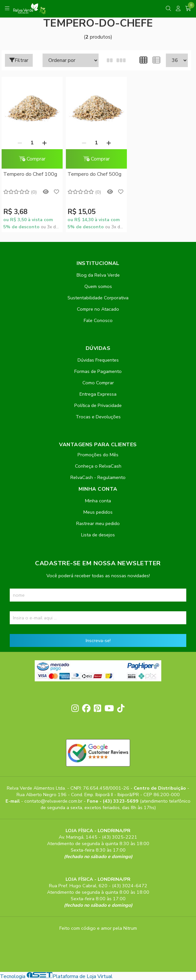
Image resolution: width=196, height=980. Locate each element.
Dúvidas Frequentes (98, 360)
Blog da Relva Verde (98, 275)
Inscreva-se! (98, 640)
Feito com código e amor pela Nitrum (98, 928)
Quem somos (98, 286)
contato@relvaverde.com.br (54, 801)
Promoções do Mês (98, 455)
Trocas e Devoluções (98, 417)
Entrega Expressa (98, 394)
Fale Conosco (98, 320)
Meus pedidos (98, 512)
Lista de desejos (98, 535)
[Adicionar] (44, 143)
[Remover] (20, 143)
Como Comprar (98, 383)
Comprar (32, 159)
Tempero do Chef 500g (94, 174)
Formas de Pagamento (98, 371)
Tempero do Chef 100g (30, 174)
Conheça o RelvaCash (98, 466)
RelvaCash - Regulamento (98, 477)
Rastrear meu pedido (98, 523)
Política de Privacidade (98, 405)
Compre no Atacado (98, 309)
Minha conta (98, 501)
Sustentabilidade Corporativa (98, 298)
